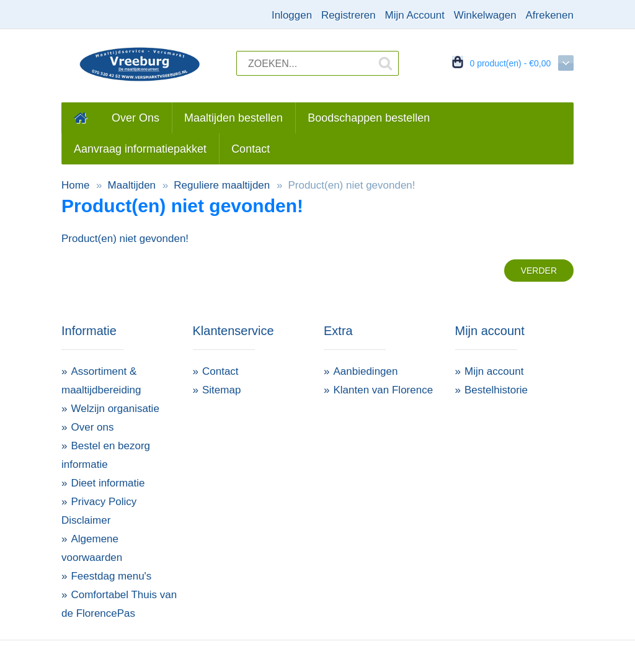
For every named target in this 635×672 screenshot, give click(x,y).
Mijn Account (415, 15)
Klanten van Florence (383, 390)
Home (75, 185)
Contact (220, 371)
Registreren (349, 15)
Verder (539, 271)
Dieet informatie (108, 483)
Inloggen (292, 15)
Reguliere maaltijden (222, 185)
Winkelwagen (485, 15)
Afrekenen (549, 15)
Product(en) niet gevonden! (351, 185)
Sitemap (221, 390)
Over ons (92, 427)
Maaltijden (132, 185)
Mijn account (494, 371)
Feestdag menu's (111, 576)
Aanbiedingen (365, 371)
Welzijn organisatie (115, 409)
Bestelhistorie (496, 390)
